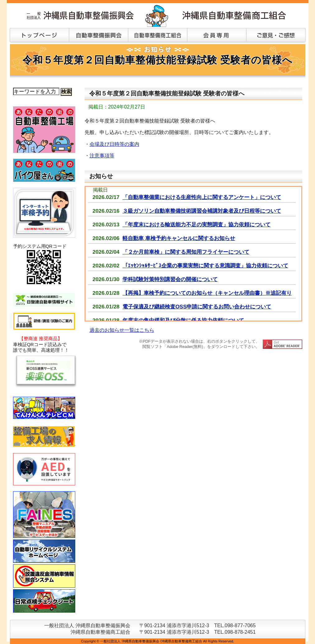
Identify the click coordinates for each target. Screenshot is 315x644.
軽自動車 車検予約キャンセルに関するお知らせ (179, 238)
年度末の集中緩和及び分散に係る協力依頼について (183, 320)
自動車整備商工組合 (158, 36)
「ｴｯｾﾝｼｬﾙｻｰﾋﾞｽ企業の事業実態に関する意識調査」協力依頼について (205, 266)
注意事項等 (102, 156)
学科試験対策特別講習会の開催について (170, 279)
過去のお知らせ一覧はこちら (122, 330)
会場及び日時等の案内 (114, 144)
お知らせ (101, 176)
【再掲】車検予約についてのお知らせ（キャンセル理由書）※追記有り (207, 293)
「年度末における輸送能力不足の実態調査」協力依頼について (197, 225)
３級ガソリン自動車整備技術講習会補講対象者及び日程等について (202, 211)
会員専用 (217, 36)
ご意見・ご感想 (276, 36)
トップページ (38, 36)
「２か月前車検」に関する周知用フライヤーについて (186, 252)
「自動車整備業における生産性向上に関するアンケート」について (202, 197)
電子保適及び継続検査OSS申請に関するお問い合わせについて (197, 307)
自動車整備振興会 (99, 36)
